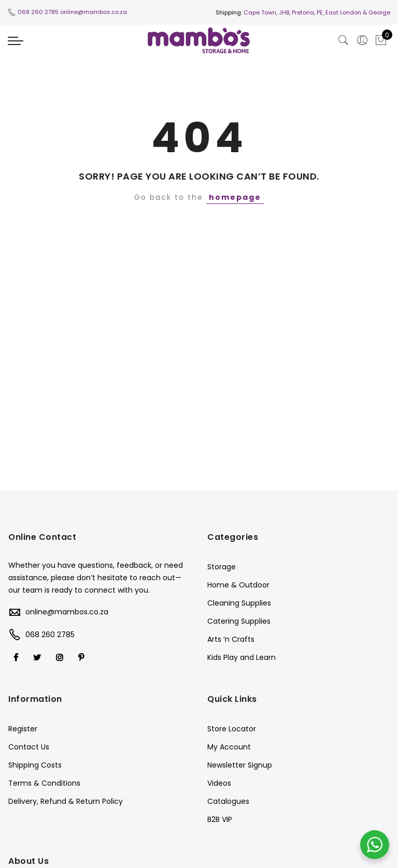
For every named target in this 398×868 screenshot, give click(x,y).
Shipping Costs (35, 765)
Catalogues (228, 801)
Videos (219, 783)
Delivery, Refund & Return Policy (66, 801)
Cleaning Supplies (239, 603)
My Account (229, 747)
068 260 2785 (38, 12)
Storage (222, 567)
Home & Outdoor (238, 585)
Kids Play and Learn (241, 657)
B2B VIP (220, 819)
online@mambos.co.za (94, 12)
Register (23, 729)
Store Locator (232, 729)
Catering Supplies (239, 621)
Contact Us (29, 747)
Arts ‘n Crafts (231, 639)
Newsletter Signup (240, 765)
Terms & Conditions (44, 783)
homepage (235, 197)
